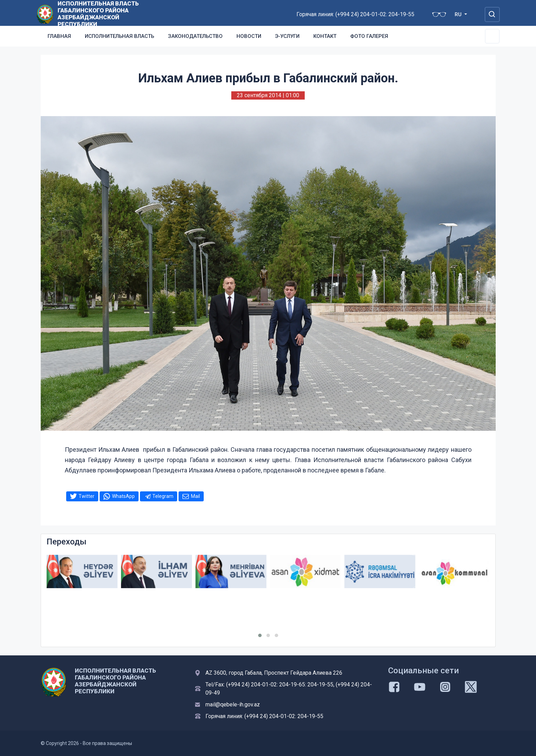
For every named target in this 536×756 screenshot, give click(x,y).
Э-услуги (287, 36)
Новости (249, 36)
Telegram (163, 496)
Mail (195, 496)
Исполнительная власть (119, 36)
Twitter (87, 496)
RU (459, 14)
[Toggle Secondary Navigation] (492, 36)
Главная (59, 36)
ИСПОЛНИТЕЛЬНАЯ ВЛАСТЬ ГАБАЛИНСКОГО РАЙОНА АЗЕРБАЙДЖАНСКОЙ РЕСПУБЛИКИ (98, 14)
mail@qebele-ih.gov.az (233, 704)
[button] (260, 635)
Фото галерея (369, 36)
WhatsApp (123, 496)
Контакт (325, 36)
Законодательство (195, 36)
